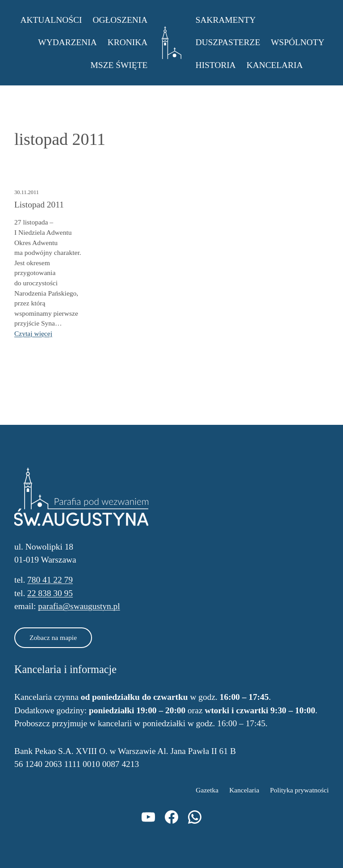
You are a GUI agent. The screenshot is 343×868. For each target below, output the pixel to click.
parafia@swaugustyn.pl (79, 606)
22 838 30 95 (50, 593)
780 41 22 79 (50, 580)
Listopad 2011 (39, 205)
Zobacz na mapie (53, 637)
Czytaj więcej (33, 333)
